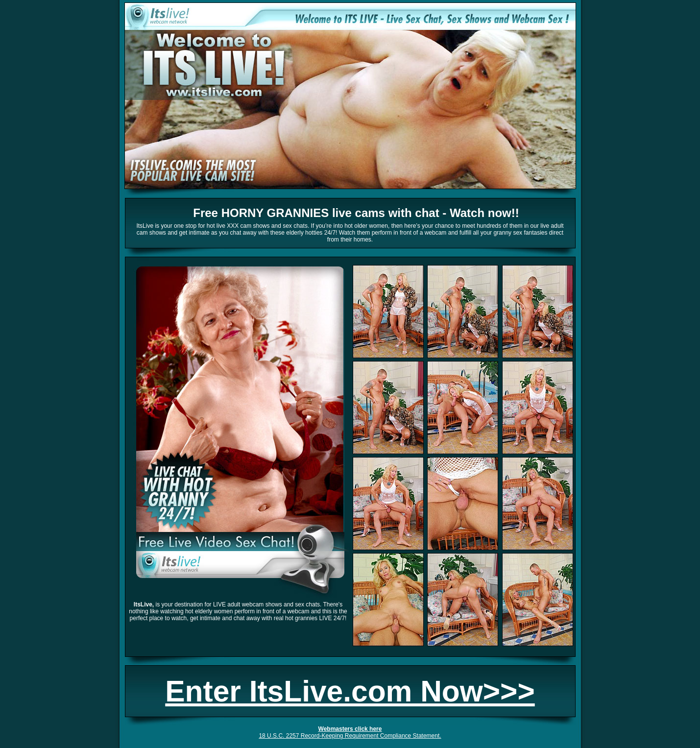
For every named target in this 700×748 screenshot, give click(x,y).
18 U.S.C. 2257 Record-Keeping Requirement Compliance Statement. (350, 736)
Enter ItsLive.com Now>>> (350, 691)
